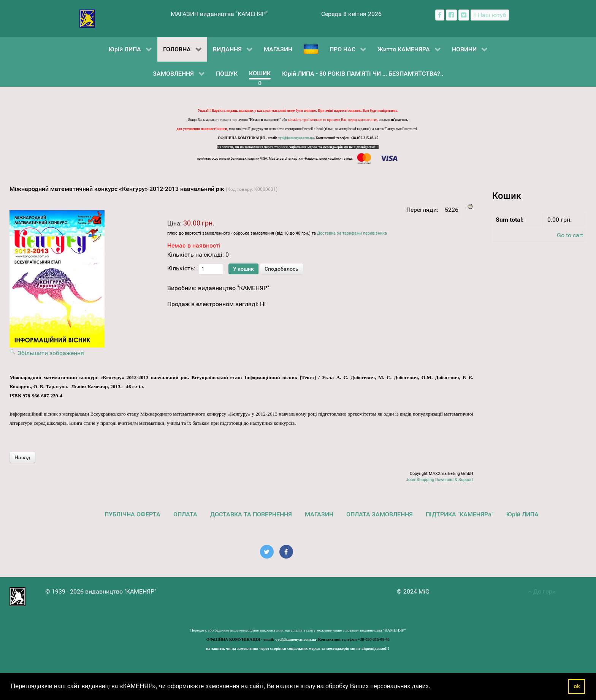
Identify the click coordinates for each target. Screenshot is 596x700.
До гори (542, 591)
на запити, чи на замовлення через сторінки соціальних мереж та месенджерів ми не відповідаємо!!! (298, 147)
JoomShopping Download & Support (440, 480)
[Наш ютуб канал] (490, 15)
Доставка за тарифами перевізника (352, 233)
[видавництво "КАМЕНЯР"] (87, 18)
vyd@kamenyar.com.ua (296, 138)
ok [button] (577, 686)
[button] (433, 687)
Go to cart (570, 235)
